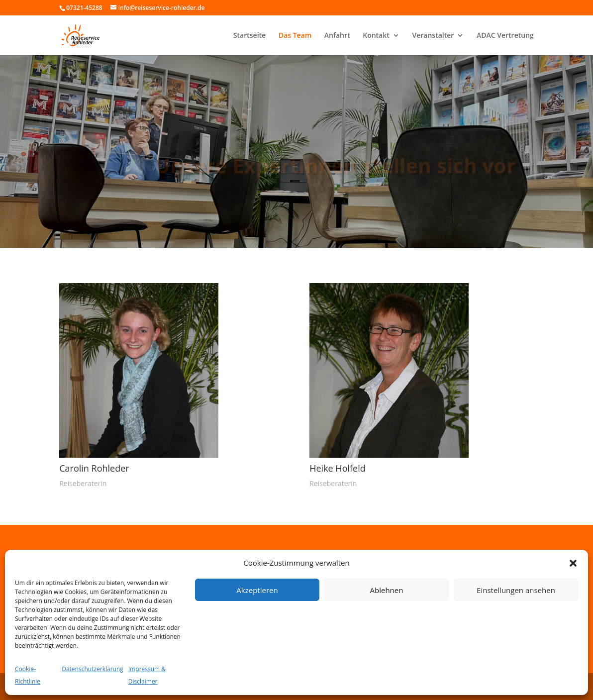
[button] (573, 563)
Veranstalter (433, 36)
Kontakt (376, 36)
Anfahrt (337, 36)
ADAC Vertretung (505, 36)
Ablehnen (387, 590)
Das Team (295, 36)
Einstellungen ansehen (516, 590)
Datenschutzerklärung (93, 669)
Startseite (249, 36)
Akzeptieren (257, 590)
